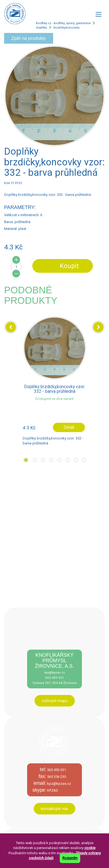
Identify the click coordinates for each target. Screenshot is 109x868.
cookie (90, 848)
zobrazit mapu (55, 701)
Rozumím (70, 858)
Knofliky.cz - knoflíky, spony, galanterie (63, 23)
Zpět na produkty (29, 38)
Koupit (69, 266)
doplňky (41, 27)
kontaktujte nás (55, 809)
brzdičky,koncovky (67, 27)
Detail (69, 427)
